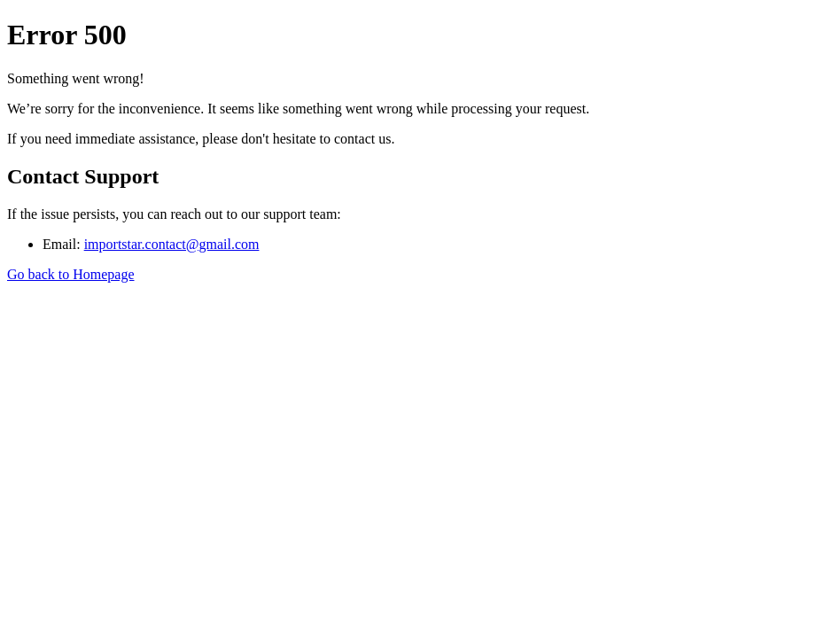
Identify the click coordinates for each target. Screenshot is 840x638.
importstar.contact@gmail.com (172, 244)
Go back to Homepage (71, 274)
